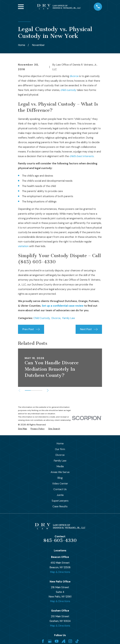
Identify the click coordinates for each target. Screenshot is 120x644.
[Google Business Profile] (50, 641)
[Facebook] (43, 641)
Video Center (60, 484)
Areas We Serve (60, 472)
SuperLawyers (60, 501)
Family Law (69, 318)
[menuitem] (23, 429)
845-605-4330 (60, 540)
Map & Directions (60, 572)
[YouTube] (57, 641)
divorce (74, 76)
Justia (60, 495)
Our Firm (60, 449)
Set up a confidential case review (63, 306)
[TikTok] (77, 641)
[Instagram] (70, 641)
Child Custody (42, 318)
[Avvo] (63, 641)
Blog (60, 478)
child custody (68, 90)
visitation (23, 246)
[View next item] (48, 390)
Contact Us (60, 489)
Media (60, 466)
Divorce (56, 318)
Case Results (60, 506)
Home (60, 443)
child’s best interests (82, 156)
